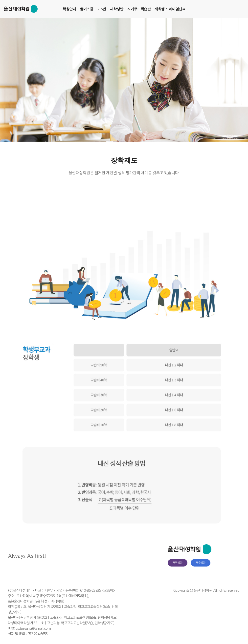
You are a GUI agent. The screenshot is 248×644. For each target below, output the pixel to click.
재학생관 (178, 563)
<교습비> (108, 590)
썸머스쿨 (87, 9)
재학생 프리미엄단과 (170, 9)
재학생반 (117, 9)
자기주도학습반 (139, 9)
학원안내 (69, 9)
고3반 (102, 9)
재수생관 (201, 563)
